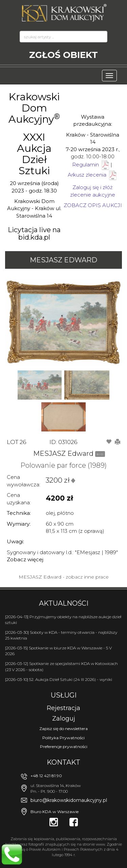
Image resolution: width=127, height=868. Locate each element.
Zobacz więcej (25, 559)
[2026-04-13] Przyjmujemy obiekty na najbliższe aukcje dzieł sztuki (63, 620)
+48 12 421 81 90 (46, 776)
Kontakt (63, 762)
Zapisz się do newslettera (63, 729)
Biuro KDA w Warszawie (55, 812)
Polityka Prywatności (63, 738)
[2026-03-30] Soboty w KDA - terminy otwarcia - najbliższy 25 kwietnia (61, 635)
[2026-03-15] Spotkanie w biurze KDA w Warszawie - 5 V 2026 (58, 651)
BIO (100, 454)
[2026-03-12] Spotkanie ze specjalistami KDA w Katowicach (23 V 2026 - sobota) (61, 666)
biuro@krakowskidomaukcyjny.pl (69, 800)
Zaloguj (64, 719)
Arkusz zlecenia (93, 175)
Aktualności (64, 603)
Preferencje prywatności (64, 746)
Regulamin (86, 165)
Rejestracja (63, 708)
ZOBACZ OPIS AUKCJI (93, 205)
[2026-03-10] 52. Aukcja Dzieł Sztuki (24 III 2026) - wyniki (59, 679)
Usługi (64, 695)
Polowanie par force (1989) (63, 465)
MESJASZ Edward (63, 260)
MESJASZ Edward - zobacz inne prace (64, 577)
